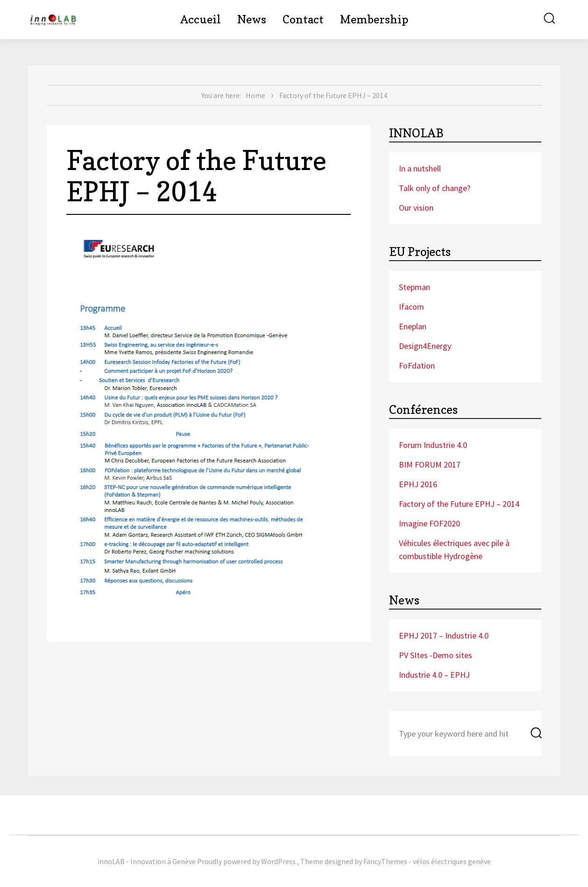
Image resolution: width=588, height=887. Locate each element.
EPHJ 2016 (418, 484)
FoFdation (417, 365)
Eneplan (413, 326)
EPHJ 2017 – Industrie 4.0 (444, 635)
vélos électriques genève (452, 861)
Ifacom (411, 307)
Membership (374, 19)
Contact (303, 19)
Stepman (414, 287)
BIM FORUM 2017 (430, 465)
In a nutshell (420, 168)
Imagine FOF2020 (429, 523)
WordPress (278, 861)
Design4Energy (425, 346)
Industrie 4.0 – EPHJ (434, 675)
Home (255, 95)
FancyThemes (385, 861)
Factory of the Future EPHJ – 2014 (459, 504)
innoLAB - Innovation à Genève (147, 861)
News (252, 19)
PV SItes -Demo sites (436, 655)
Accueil (201, 19)
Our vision (416, 208)
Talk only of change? (435, 188)
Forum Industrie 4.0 (433, 445)
